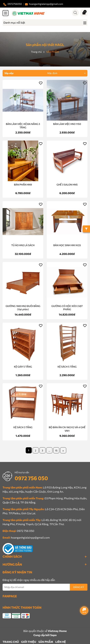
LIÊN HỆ (61, 642)
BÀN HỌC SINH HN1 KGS (67, 245)
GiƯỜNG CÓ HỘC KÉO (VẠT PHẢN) (67, 308)
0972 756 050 (31, 478)
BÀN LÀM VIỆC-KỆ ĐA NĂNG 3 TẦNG (23, 126)
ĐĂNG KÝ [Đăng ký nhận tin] (79, 587)
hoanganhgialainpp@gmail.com (30, 537)
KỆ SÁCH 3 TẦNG (23, 427)
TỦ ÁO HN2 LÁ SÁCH (23, 245)
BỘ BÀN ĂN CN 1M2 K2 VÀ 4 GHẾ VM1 (67, 429)
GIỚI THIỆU (29, 642)
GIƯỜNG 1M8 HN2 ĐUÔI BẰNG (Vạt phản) (23, 308)
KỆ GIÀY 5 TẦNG (23, 367)
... (49, 450)
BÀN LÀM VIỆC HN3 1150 (67, 124)
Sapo (53, 635)
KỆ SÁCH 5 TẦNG (67, 367)
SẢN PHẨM (46, 642)
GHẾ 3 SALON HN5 (67, 185)
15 (56, 450)
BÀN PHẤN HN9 (23, 185)
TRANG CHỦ (11, 642)
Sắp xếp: (9, 73)
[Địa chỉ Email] (45, 587)
